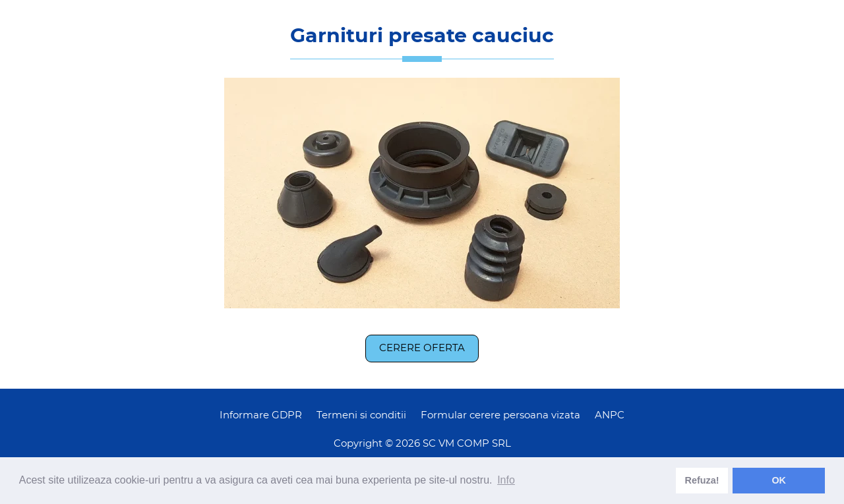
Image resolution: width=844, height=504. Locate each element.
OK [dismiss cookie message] (779, 480)
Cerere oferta (422, 348)
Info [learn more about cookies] (506, 480)
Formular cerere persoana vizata (500, 415)
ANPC (610, 415)
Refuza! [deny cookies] (702, 480)
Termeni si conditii (361, 415)
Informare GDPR (261, 415)
